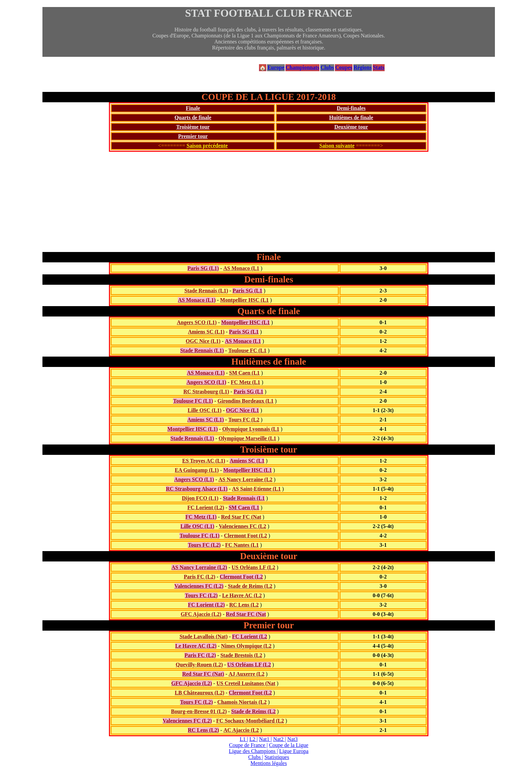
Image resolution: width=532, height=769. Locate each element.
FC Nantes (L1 (242, 545)
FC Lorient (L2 (249, 636)
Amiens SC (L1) (206, 332)
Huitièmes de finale (351, 117)
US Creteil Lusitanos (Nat (246, 683)
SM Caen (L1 (245, 373)
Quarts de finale (193, 117)
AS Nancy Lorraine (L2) (199, 567)
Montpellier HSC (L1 (244, 300)
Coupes (344, 67)
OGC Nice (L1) (203, 341)
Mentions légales (269, 763)
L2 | (253, 739)
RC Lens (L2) (203, 730)
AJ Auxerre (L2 (246, 674)
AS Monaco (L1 (241, 268)
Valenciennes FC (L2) (199, 586)
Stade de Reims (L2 (250, 586)
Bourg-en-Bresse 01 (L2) (199, 711)
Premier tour (193, 136)
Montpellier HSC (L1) (193, 429)
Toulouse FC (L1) (193, 401)
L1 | (244, 739)
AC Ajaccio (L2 (241, 730)
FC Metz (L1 (245, 382)
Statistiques (277, 757)
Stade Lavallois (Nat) (204, 636)
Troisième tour (193, 127)
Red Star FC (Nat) (203, 674)
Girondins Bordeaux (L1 (246, 401)
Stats (379, 67)
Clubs (327, 67)
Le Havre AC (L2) (196, 646)
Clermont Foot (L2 (245, 536)
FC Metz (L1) (201, 517)
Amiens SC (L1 (247, 461)
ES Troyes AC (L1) (204, 461)
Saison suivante (337, 146)
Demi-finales (351, 108)
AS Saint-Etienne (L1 (256, 489)
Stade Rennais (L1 (244, 498)
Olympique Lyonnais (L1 (251, 429)
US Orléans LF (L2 (253, 567)
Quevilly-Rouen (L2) (199, 665)
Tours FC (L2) (204, 545)
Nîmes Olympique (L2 (246, 646)
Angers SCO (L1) (197, 322)
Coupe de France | (248, 745)
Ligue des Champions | (253, 751)
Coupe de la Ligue (289, 745)
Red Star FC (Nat (241, 517)
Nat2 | (279, 739)
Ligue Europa (294, 751)
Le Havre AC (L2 (242, 595)
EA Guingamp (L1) (197, 470)
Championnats (302, 67)
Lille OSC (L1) (205, 410)
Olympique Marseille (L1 (247, 438)
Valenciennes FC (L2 (243, 526)
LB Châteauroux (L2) (199, 693)
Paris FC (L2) (199, 577)
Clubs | (256, 757)
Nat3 (293, 739)
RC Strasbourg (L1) (206, 392)
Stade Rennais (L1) (206, 291)
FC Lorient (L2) (206, 507)
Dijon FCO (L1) (200, 498)
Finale (193, 108)
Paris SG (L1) (203, 268)
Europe (276, 67)
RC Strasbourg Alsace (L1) (196, 489)
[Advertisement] (269, 202)
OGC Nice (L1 (242, 410)
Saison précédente (207, 146)
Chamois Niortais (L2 (242, 702)
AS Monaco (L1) (197, 300)
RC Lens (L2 (244, 605)
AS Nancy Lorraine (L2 (245, 479)
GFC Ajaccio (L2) (201, 614)
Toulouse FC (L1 (247, 350)
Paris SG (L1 (247, 291)
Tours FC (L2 (244, 420)
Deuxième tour (351, 127)
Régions (363, 67)
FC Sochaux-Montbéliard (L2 (250, 721)
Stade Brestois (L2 (241, 655)
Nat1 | (265, 739)
